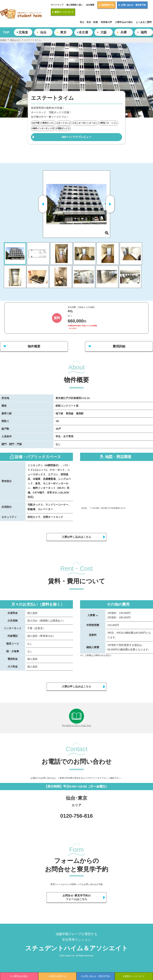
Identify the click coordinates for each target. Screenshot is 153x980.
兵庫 (124, 32)
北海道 (23, 32)
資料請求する (108, 5)
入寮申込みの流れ (124, 22)
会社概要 (90, 5)
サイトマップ (57, 5)
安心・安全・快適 (89, 22)
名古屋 (83, 32)
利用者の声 (106, 22)
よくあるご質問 (144, 22)
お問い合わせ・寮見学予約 (133, 5)
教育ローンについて (64, 12)
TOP (6, 32)
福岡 (144, 32)
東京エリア (15, 40)
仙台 (43, 32)
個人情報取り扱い (75, 5)
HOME (3, 40)
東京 (63, 32)
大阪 (104, 32)
